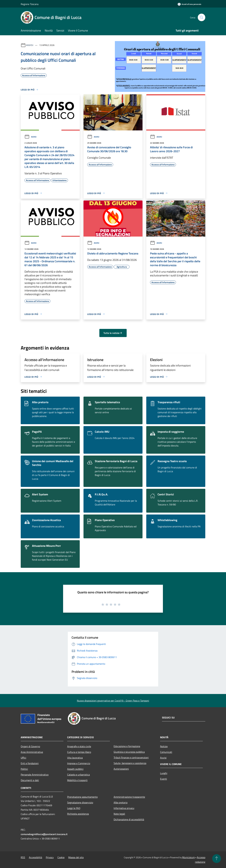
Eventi (164, 779)
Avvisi (30, 45)
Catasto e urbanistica (78, 775)
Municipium (188, 857)
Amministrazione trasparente (129, 797)
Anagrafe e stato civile (79, 746)
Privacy (50, 857)
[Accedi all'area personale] (189, 4)
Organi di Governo (30, 746)
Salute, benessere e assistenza (130, 763)
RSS (23, 857)
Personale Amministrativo (35, 775)
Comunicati (166, 752)
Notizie (164, 746)
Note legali (119, 814)
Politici (24, 769)
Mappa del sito (76, 857)
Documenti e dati (30, 780)
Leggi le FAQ (74, 808)
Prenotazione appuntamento (82, 797)
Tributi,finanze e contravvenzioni (131, 757)
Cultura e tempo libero (79, 752)
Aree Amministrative (32, 752)
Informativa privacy (124, 808)
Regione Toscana (30, 4)
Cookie (61, 857)
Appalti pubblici (75, 769)
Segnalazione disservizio (80, 802)
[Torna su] (217, 859)
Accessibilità (35, 857)
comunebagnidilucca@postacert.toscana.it (44, 834)
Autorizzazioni (121, 769)
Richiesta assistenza (78, 814)
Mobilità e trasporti (77, 780)
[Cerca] (202, 17)
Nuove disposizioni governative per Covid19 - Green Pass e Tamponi (113, 701)
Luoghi (164, 773)
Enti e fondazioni (30, 763)
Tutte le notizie (113, 333)
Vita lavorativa (75, 758)
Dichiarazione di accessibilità (129, 819)
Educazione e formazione (127, 746)
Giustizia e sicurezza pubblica (129, 752)
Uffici (23, 758)
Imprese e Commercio (79, 763)
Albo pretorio (121, 802)
